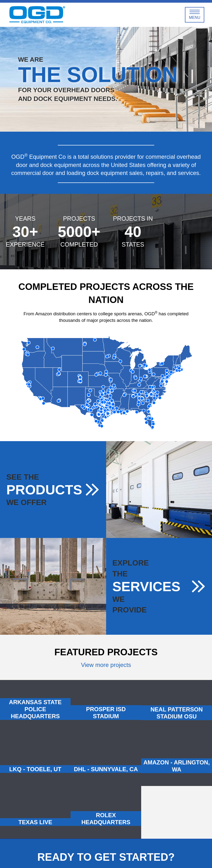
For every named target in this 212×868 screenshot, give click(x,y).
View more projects (106, 665)
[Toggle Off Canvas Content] (195, 15)
